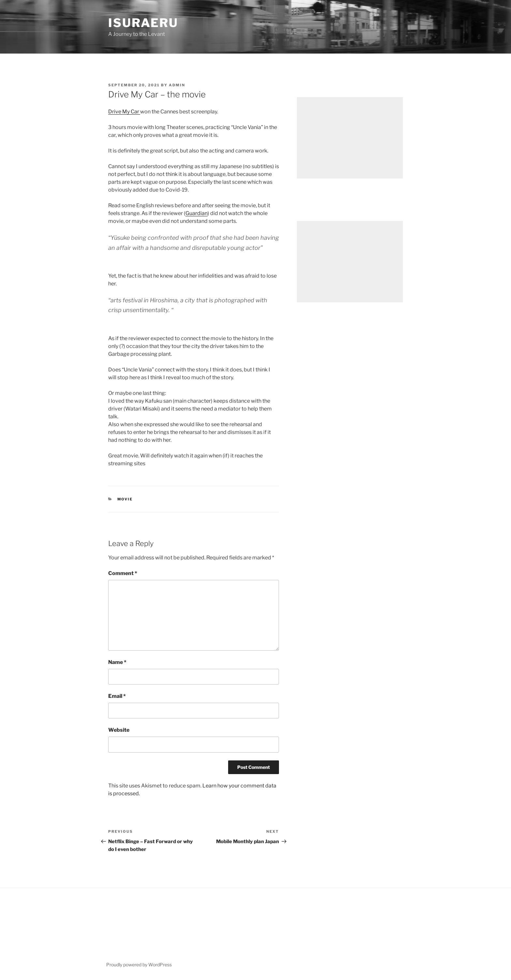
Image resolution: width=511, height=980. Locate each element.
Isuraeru (143, 23)
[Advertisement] (350, 138)
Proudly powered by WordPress (139, 965)
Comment (123, 573)
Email (117, 696)
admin (177, 85)
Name (117, 662)
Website (119, 730)
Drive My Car (124, 112)
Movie (125, 499)
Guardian (197, 213)
